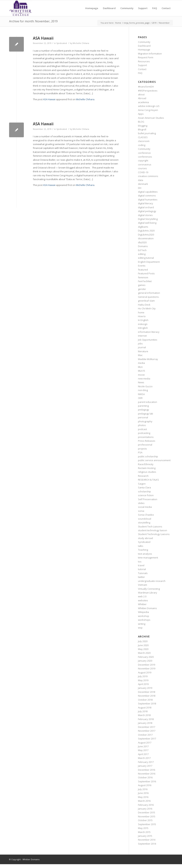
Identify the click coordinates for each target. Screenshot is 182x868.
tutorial (142, 569)
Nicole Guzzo (145, 386)
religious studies (147, 472)
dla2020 (142, 242)
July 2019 (143, 676)
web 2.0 (142, 596)
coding (142, 145)
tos (140, 562)
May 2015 (143, 828)
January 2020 (145, 661)
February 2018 (146, 719)
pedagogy (144, 410)
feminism (143, 277)
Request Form (146, 57)
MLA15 (142, 371)
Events (142, 266)
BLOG (141, 122)
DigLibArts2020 (146, 235)
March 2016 (144, 801)
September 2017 (147, 739)
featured (143, 270)
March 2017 (144, 758)
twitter (141, 577)
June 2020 (143, 645)
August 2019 (145, 672)
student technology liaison (153, 530)
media (141, 363)
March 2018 (144, 715)
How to (142, 316)
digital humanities (148, 200)
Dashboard (144, 46)
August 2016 (145, 785)
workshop (144, 616)
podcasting (144, 433)
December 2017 (147, 727)
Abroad (142, 98)
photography (145, 421)
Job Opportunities (148, 340)
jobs (140, 343)
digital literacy (146, 203)
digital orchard (146, 207)
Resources (144, 61)
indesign (143, 324)
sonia (141, 511)
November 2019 (147, 668)
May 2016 (143, 797)
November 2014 (147, 840)
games (142, 285)
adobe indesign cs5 (149, 106)
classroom (144, 141)
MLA (140, 367)
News (141, 382)
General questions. (149, 297)
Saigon (142, 484)
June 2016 (143, 793)
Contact (142, 69)
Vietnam (143, 585)
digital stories (145, 215)
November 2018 (147, 696)
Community (144, 42)
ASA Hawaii (43, 38)
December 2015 (147, 812)
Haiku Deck (144, 305)
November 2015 (147, 816)
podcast (142, 429)
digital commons (147, 196)
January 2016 (145, 809)
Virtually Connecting (149, 589)
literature (143, 351)
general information (149, 293)
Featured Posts (146, 273)
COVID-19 (143, 172)
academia (143, 102)
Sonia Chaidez (146, 515)
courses (142, 168)
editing (142, 254)
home (141, 312)
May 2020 (143, 649)
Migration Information (150, 54)
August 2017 (145, 743)
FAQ (140, 73)
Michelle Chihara (81, 43)
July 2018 (143, 711)
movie (141, 375)
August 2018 (145, 708)
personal (143, 417)
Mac (140, 355)
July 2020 (143, 641)
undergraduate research (152, 581)
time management (148, 558)
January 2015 (145, 836)
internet (142, 336)
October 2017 (145, 735)
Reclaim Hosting (147, 468)
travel (141, 565)
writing (142, 624)
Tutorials (143, 573)
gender (142, 289)
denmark (143, 184)
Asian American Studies (151, 118)
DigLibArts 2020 (146, 231)
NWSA (141, 394)
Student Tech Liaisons (150, 527)
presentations (146, 437)
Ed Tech (142, 250)
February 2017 (146, 762)
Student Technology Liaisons (154, 534)
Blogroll (142, 129)
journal (142, 347)
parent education (148, 402)
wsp (140, 628)
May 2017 (143, 750)
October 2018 (145, 700)
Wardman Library (148, 593)
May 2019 (143, 680)
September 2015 (147, 824)
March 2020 (144, 653)
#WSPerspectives (148, 91)
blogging (143, 126)
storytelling (144, 523)
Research (143, 476)
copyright (143, 160)
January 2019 (145, 688)
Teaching (143, 550)
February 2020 (146, 657)
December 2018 (147, 692)
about (141, 94)
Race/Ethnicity (146, 464)
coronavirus (145, 164)
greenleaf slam (146, 301)
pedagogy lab (146, 414)
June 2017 (143, 746)
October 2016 (145, 777)
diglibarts (143, 227)
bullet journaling (147, 133)
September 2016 (147, 781)
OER (140, 398)
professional (145, 445)
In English (143, 320)
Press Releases (147, 441)
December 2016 (147, 770)
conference (144, 153)
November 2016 (147, 774)
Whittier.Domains (147, 608)
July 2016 (143, 789)
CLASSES (143, 137)
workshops (144, 620)
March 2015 (144, 832)
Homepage (144, 50)
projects (142, 449)
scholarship (144, 491)
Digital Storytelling (148, 219)
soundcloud (145, 519)
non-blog (143, 390)
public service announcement (154, 460)
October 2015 (145, 820)
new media (144, 379)
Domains (143, 246)
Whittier (142, 604)
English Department (149, 262)
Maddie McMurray (148, 359)
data (141, 180)
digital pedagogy (147, 211)
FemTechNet (145, 281)
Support (142, 65)
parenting (143, 406)
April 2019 (143, 684)
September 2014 (147, 844)
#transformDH (146, 87)
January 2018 (145, 723)
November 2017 (147, 731)
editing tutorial (146, 258)
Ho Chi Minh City (147, 308)
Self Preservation (148, 499)
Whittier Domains (31, 859)
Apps (141, 114)
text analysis (145, 554)
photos (142, 425)
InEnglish (143, 328)
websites (143, 600)
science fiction (146, 495)
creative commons (148, 176)
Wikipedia (143, 612)
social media (145, 507)
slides (141, 503)
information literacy (149, 332)
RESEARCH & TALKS (148, 480)
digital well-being (147, 223)
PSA (140, 452)
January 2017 (145, 766)
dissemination (146, 238)
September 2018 (147, 704)
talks (141, 546)
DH (140, 188)
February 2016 (146, 805)
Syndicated (62, 43)
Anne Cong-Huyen (148, 110)
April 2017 (143, 754)
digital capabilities (148, 192)
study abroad (145, 538)
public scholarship (148, 456)
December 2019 (147, 665)
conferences (145, 157)
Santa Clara (144, 487)
